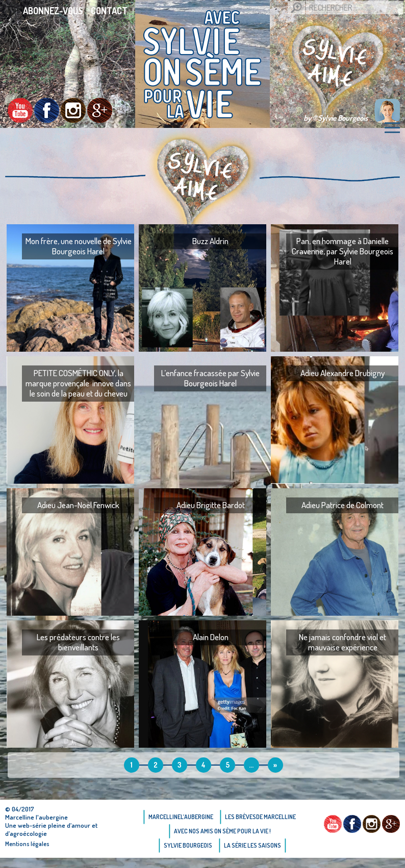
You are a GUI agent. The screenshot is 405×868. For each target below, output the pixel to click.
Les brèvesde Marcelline (260, 817)
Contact (109, 11)
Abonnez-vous (53, 11)
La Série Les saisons (252, 845)
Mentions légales (27, 844)
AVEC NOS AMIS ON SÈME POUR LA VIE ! (222, 831)
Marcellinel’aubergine (181, 817)
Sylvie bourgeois (188, 845)
